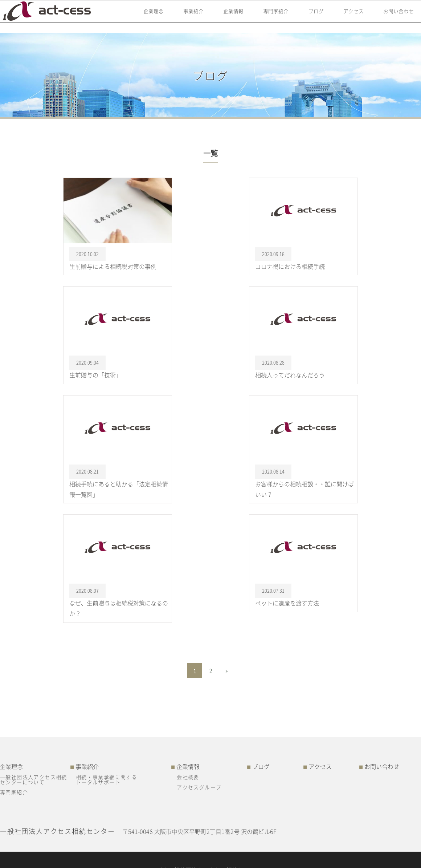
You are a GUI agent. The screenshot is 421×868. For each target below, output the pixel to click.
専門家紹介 (269, 16)
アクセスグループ (199, 787)
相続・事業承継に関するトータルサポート (107, 779)
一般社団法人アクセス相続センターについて (34, 779)
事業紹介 (184, 16)
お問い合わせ (395, 16)
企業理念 (143, 16)
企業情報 (225, 16)
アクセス (349, 16)
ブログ (310, 16)
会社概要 (188, 777)
